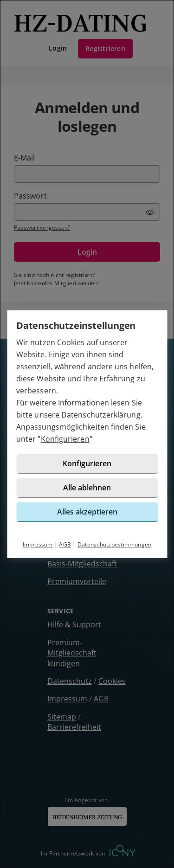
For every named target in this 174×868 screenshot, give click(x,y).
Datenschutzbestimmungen (115, 544)
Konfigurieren (65, 439)
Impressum (38, 544)
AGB (65, 544)
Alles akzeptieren (87, 512)
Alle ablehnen (87, 488)
